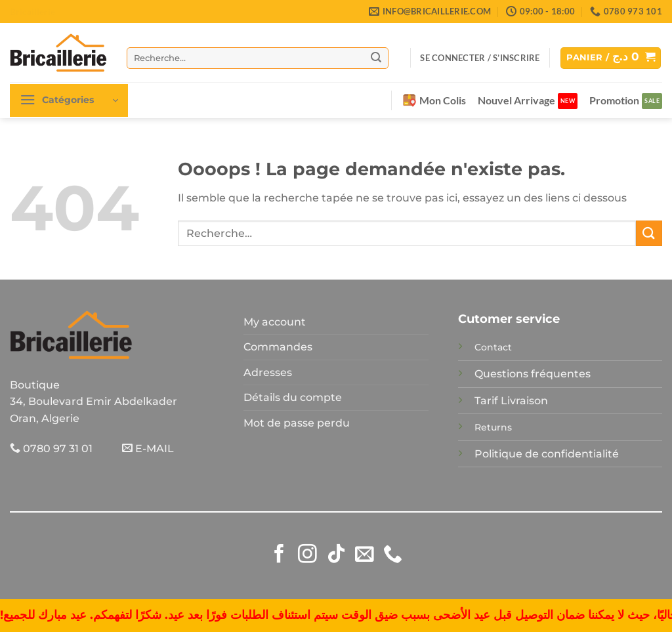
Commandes (278, 347)
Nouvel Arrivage (516, 100)
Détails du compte (293, 397)
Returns (493, 427)
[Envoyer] (376, 58)
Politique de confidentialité (547, 454)
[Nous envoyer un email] (365, 555)
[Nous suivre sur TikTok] (336, 555)
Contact (493, 347)
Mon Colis (434, 100)
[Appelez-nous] (393, 555)
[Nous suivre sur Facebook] (279, 555)
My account (275, 322)
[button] (480, 58)
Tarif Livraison (511, 401)
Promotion (614, 100)
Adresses (268, 372)
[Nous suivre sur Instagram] (307, 555)
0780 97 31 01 (51, 449)
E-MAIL (148, 449)
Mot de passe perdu (297, 423)
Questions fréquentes (533, 374)
